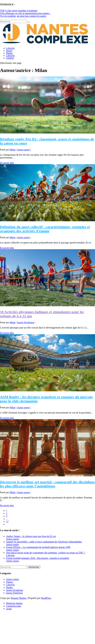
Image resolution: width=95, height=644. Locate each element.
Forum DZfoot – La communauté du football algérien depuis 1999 (38, 547)
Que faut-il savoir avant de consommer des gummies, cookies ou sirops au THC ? (46, 553)
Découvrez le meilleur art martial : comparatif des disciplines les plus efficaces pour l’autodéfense (47, 484)
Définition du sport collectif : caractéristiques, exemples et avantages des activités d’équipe (45, 229)
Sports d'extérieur (26, 322)
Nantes (9, 53)
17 (7, 522)
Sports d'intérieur (14, 593)
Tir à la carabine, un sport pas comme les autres (23, 16)
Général (10, 58)
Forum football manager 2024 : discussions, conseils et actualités (38, 558)
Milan (12, 150)
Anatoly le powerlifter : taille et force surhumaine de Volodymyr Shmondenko (44, 542)
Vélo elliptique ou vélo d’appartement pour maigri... (25, 13)
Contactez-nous (14, 606)
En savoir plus (7, 163)
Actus (9, 609)
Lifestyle (10, 48)
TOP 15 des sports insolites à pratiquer (19, 11)
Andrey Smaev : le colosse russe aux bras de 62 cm (31, 536)
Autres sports (23, 150)
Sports (9, 51)
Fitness (9, 582)
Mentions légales (14, 603)
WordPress (46, 598)
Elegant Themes (18, 598)
